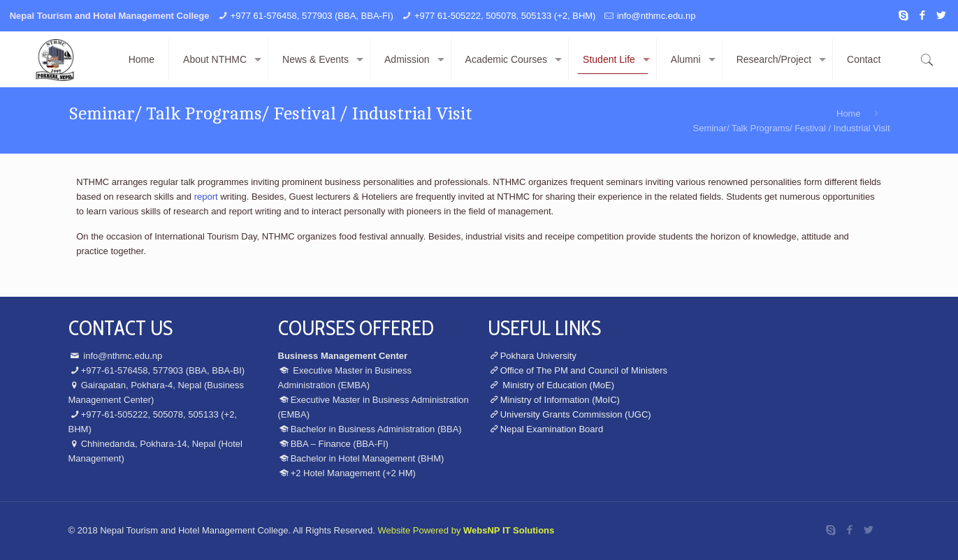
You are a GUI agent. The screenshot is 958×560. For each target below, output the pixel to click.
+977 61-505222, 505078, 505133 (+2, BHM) (505, 16)
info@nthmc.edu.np (656, 16)
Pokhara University (538, 356)
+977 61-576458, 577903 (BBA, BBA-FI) (312, 16)
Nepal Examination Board (552, 429)
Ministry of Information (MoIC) (560, 400)
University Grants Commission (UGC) (576, 414)
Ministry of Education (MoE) (557, 385)
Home (849, 113)
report (206, 197)
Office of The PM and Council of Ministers (584, 370)
